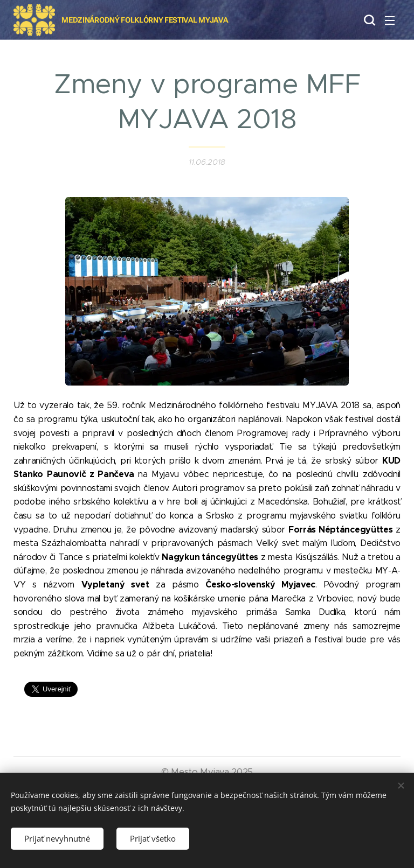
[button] (368, 20)
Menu (390, 20)
